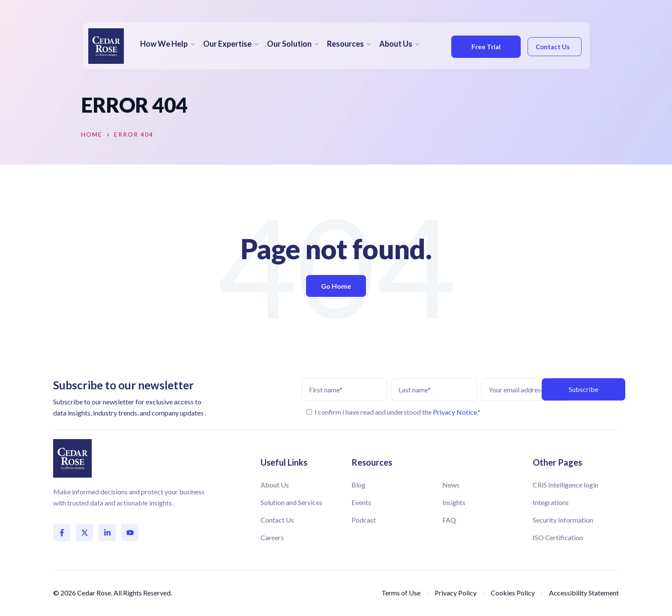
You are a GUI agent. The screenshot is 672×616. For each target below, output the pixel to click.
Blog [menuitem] (358, 485)
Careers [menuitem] (272, 537)
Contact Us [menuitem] (277, 520)
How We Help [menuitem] (164, 44)
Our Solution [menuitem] (289, 44)
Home (92, 135)
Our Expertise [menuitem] (227, 44)
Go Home (336, 286)
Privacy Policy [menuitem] (456, 593)
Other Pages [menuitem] (557, 462)
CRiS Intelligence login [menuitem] (565, 485)
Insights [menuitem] (454, 502)
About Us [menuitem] (396, 44)
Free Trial (483, 47)
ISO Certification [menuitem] (558, 537)
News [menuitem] (451, 485)
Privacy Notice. (455, 412)
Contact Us (551, 47)
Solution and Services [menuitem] (291, 502)
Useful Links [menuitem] (284, 462)
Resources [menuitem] (345, 44)
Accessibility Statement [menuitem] (584, 593)
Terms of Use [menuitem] (401, 593)
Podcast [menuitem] (364, 520)
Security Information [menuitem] (563, 520)
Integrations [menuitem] (551, 502)
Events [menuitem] (361, 502)
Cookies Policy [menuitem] (513, 593)
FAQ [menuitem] (449, 520)
